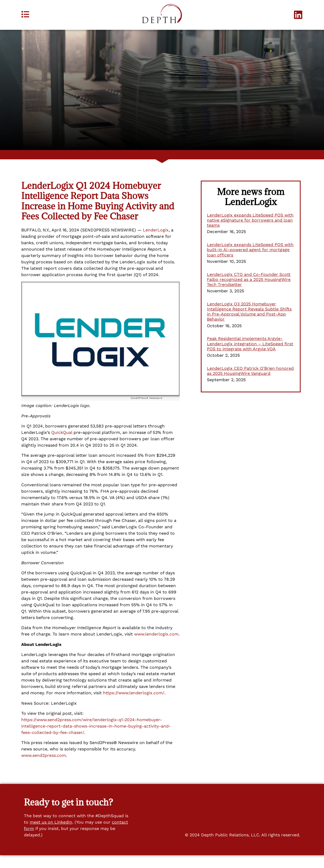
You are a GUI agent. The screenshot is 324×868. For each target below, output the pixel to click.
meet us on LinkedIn (51, 835)
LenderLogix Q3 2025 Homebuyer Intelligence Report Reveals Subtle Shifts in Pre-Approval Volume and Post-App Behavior (249, 324)
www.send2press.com (44, 768)
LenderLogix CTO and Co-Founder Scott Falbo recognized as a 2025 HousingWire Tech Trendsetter (249, 292)
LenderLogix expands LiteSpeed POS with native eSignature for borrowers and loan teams (250, 233)
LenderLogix (156, 242)
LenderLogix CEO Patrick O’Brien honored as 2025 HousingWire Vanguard (250, 383)
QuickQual (62, 445)
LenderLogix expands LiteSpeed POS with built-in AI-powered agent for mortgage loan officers (250, 262)
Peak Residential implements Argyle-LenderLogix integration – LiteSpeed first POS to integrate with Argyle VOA (250, 356)
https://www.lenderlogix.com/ (134, 706)
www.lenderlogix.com (156, 647)
